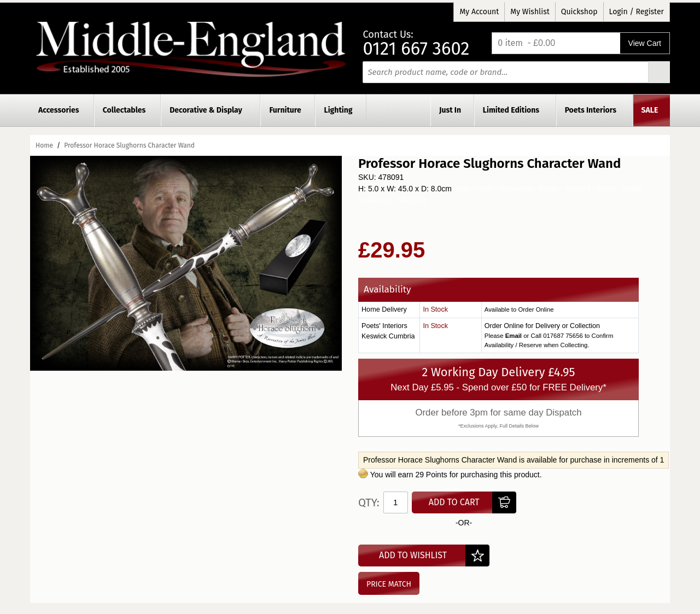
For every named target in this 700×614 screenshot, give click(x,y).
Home (44, 145)
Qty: (369, 502)
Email (514, 336)
